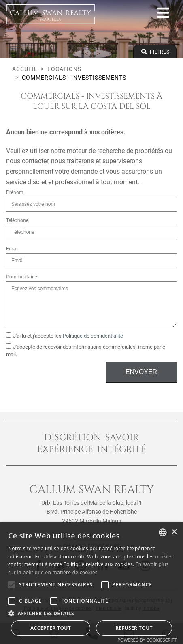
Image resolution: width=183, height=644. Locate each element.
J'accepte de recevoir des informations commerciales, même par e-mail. (86, 350)
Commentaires (22, 277)
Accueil (25, 69)
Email (12, 249)
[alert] (91, 583)
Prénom (15, 192)
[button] (91, 613)
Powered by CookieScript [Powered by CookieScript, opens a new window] (147, 640)
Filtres (155, 52)
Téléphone (17, 220)
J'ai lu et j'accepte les (65, 336)
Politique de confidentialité (93, 336)
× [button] (174, 532)
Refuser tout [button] (134, 628)
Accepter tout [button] (51, 628)
